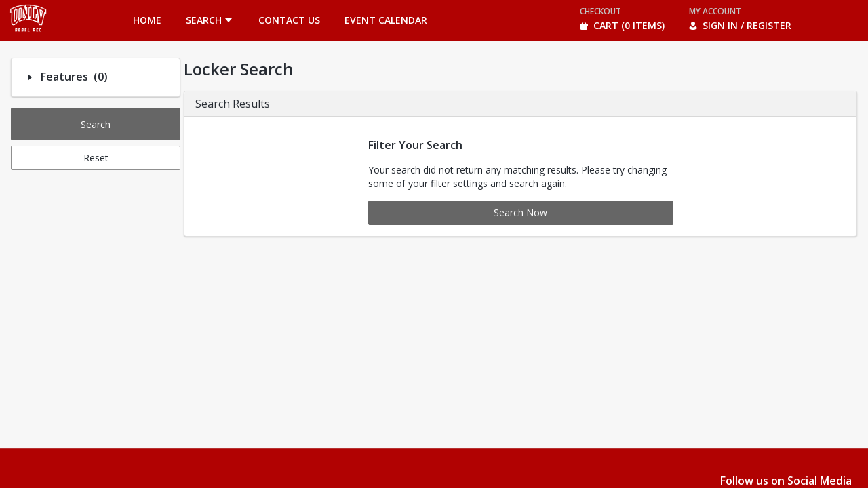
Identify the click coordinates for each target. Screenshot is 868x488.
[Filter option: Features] (30, 77)
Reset (96, 158)
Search (96, 124)
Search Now (520, 212)
